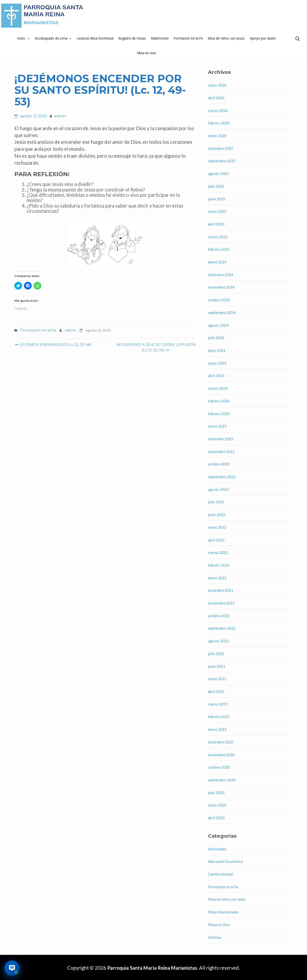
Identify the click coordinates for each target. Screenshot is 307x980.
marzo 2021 (218, 704)
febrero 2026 (219, 123)
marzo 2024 (218, 388)
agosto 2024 (218, 325)
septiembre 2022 (222, 477)
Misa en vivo (147, 53)
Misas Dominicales (223, 912)
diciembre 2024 (221, 275)
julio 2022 (216, 502)
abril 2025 (216, 224)
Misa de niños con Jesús (226, 38)
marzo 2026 (218, 110)
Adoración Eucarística (225, 861)
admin (60, 116)
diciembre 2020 (221, 742)
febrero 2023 (219, 414)
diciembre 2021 (221, 590)
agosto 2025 (218, 174)
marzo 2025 (218, 237)
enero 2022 (217, 578)
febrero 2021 (219, 717)
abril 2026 (216, 98)
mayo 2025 (217, 211)
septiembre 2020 (222, 780)
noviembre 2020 (221, 755)
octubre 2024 (219, 300)
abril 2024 (216, 376)
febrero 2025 (219, 249)
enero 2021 (217, 729)
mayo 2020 (217, 805)
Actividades (217, 849)
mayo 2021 (217, 679)
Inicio (21, 38)
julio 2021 (216, 654)
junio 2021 (217, 666)
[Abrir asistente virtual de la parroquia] (12, 968)
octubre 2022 (219, 464)
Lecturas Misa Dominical (95, 38)
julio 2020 (216, 793)
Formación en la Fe (188, 38)
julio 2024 (216, 338)
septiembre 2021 (222, 628)
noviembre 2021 (221, 603)
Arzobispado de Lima (51, 38)
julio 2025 (216, 186)
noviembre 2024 (221, 287)
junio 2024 (217, 350)
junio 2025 (217, 199)
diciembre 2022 (221, 439)
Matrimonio (160, 38)
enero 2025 (217, 262)
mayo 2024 (217, 363)
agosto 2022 (218, 489)
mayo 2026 (217, 85)
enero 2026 (217, 136)
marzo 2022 (218, 552)
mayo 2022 (217, 527)
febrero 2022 (219, 565)
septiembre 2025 (222, 161)
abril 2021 (216, 691)
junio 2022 (217, 515)
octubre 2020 (219, 767)
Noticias (215, 937)
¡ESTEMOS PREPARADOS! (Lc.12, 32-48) (53, 345)
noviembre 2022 (221, 452)
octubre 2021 (219, 616)
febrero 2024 (219, 401)
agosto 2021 (218, 641)
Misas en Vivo (219, 925)
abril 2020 (216, 818)
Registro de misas (132, 38)
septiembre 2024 (222, 313)
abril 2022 (216, 540)
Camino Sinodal (220, 874)
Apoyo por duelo (263, 38)
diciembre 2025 (221, 148)
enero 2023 (217, 426)
